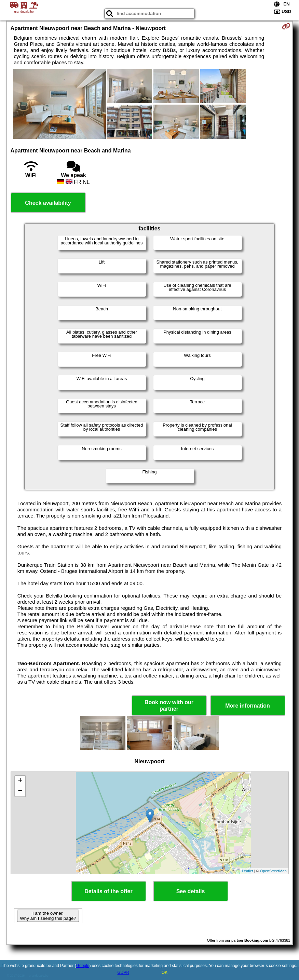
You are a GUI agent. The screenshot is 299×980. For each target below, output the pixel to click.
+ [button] (20, 781)
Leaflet (248, 871)
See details (191, 891)
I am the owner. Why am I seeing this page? (48, 916)
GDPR (123, 972)
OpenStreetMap (273, 871)
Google (83, 966)
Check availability (48, 203)
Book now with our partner (169, 706)
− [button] (20, 791)
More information (248, 706)
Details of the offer (108, 891)
